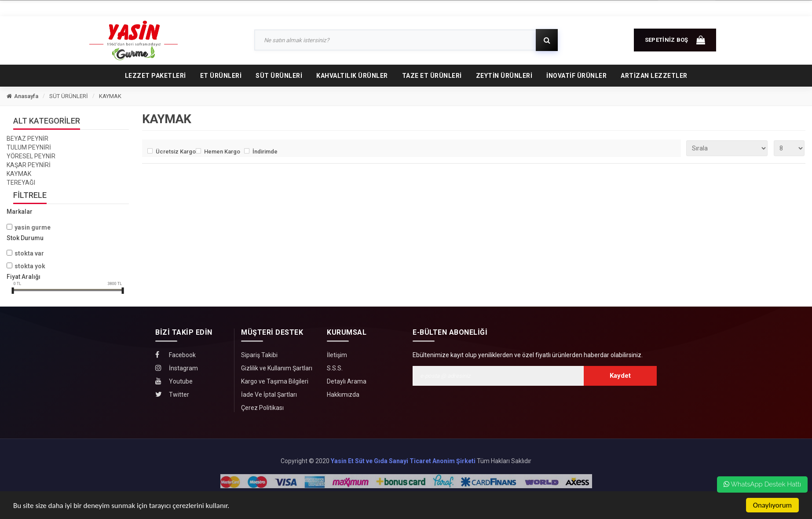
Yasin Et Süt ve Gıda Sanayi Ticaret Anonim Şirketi (403, 461)
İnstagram (177, 368)
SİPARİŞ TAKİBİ (225, 7)
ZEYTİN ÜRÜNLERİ (504, 76)
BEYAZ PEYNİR (27, 139)
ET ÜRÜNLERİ (221, 76)
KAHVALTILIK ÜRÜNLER (352, 76)
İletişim (337, 355)
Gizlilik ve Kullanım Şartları (277, 368)
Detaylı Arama (347, 381)
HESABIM (625, 8)
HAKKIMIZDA (170, 7)
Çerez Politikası (262, 408)
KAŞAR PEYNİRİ (29, 165)
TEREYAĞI (21, 183)
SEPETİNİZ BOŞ (675, 39)
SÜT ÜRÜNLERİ (279, 76)
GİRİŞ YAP (574, 8)
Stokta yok (30, 266)
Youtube (174, 381)
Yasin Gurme (33, 227)
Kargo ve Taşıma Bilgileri (275, 381)
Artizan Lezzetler (654, 76)
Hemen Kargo (222, 152)
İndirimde (265, 152)
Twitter (172, 394)
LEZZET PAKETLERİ (155, 76)
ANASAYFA (116, 7)
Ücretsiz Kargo (174, 152)
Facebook (176, 355)
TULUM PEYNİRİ (29, 147)
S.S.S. (335, 368)
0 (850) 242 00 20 (687, 8)
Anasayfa (22, 96)
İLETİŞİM (273, 7)
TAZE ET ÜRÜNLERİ (432, 76)
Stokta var (29, 253)
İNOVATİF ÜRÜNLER (576, 76)
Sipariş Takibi (259, 355)
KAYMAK (110, 96)
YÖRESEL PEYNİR (31, 156)
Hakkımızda (343, 395)
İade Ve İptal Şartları (269, 395)
